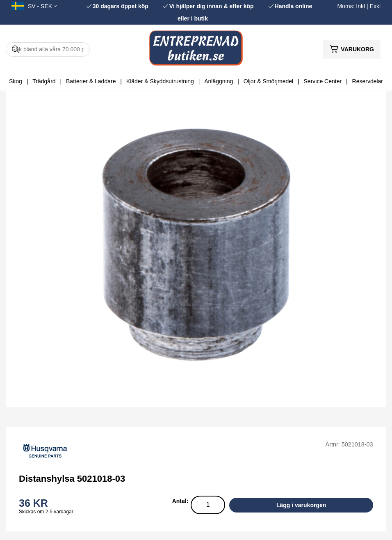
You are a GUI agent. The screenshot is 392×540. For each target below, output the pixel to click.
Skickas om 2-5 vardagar (46, 512)
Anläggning (219, 81)
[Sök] (48, 49)
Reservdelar (368, 81)
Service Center (323, 81)
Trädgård (44, 81)
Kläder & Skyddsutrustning (160, 81)
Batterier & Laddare (91, 81)
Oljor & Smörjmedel (268, 81)
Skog (16, 81)
